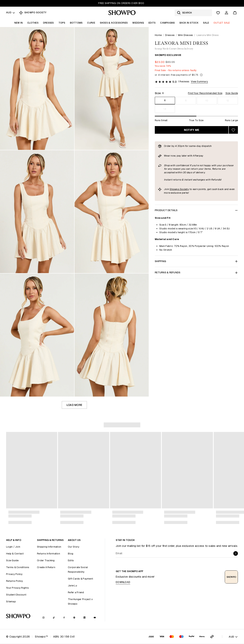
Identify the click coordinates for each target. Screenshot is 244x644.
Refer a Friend (76, 592)
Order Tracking (46, 560)
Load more (74, 405)
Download (123, 582)
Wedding (138, 23)
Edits (152, 23)
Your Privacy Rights (17, 588)
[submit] (236, 553)
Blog (71, 554)
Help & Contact (15, 554)
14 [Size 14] (165, 109)
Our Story (74, 547)
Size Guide (232, 93)
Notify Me (192, 130)
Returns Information (49, 554)
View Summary (199, 81)
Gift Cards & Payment (80, 579)
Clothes (33, 23)
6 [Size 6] (165, 100)
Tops (62, 23)
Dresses (49, 23)
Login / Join (13, 547)
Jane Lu (72, 586)
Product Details (196, 210)
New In (19, 23)
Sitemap (11, 601)
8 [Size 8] (186, 101)
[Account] (226, 13)
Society (184, 189)
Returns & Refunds (196, 272)
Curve (91, 23)
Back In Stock (189, 23)
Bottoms (76, 23)
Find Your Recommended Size (205, 93)
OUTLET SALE (222, 23)
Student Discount (16, 595)
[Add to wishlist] (233, 130)
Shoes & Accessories (114, 23)
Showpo (175, 189)
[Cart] (235, 13)
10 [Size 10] (207, 101)
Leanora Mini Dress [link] (208, 35)
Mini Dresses (185, 35)
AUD (11, 12)
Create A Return (46, 567)
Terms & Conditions (18, 567)
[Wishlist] (218, 13)
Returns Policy (15, 581)
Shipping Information (49, 547)
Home (158, 35)
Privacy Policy (14, 574)
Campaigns (167, 23)
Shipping (196, 261)
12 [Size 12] (228, 101)
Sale (206, 23)
